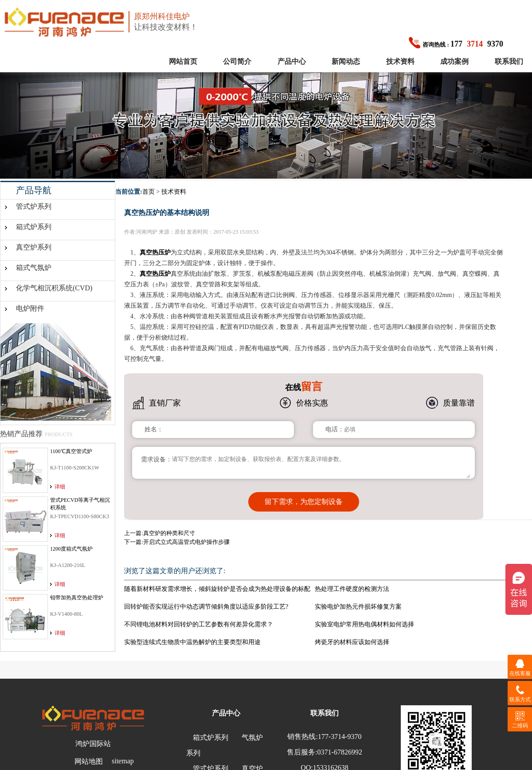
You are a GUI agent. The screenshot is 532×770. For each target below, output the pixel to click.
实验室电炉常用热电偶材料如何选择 (364, 620)
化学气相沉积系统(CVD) (54, 288)
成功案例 (454, 61)
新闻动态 (346, 61)
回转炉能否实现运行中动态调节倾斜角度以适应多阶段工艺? (206, 602)
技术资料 (400, 61)
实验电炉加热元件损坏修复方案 (358, 602)
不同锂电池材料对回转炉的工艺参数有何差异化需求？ (199, 620)
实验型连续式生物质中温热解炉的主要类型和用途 (192, 638)
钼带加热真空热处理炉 (77, 598)
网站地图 (89, 757)
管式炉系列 (34, 206)
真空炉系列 (34, 247)
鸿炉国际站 (93, 739)
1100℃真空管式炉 (71, 451)
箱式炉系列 (34, 227)
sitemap (123, 756)
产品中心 (292, 61)
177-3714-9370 (340, 732)
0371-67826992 (340, 748)
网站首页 (183, 61)
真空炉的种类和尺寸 (169, 529)
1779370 (456, 44)
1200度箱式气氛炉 (71, 549)
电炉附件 (30, 308)
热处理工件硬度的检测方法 (352, 584)
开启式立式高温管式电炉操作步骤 (186, 537)
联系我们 (509, 61)
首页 (149, 192)
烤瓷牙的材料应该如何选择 (352, 638)
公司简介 (237, 61)
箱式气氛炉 (34, 268)
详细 (60, 487)
